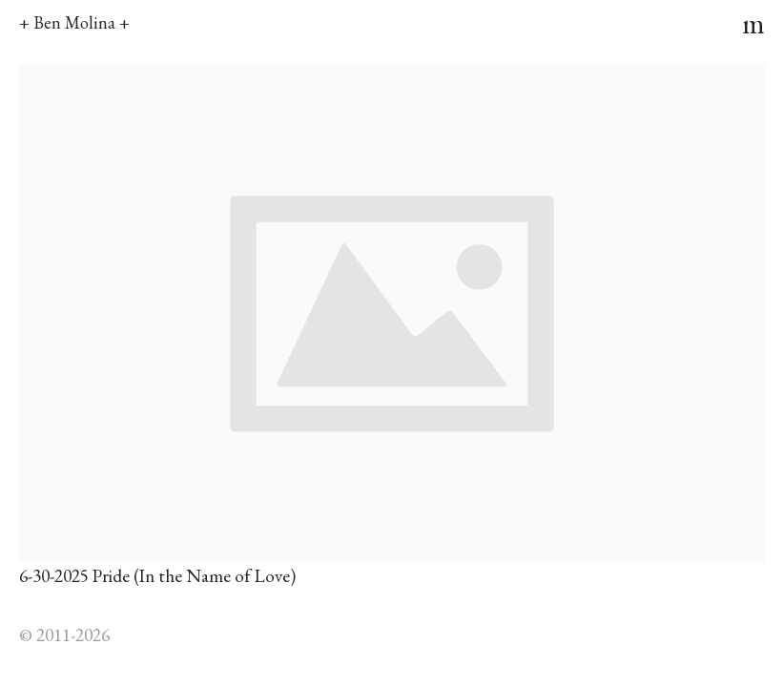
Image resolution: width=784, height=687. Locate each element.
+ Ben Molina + (74, 22)
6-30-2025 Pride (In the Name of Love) (157, 576)
